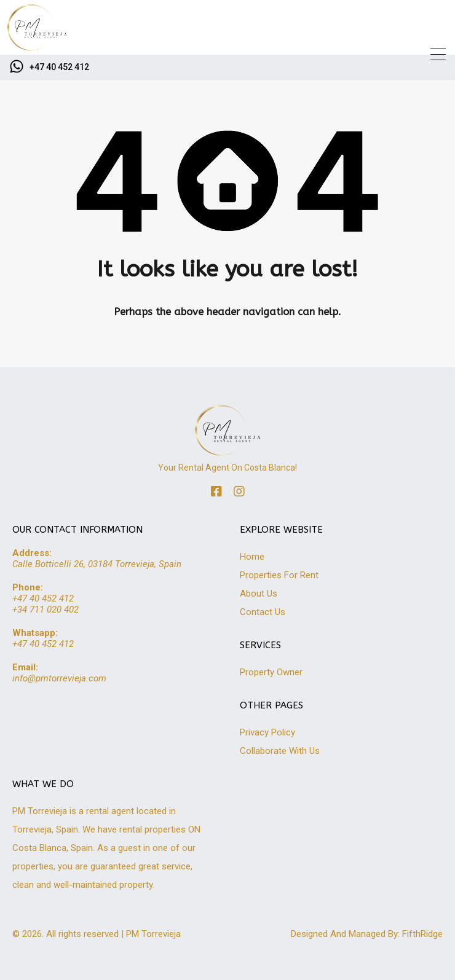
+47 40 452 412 (59, 67)
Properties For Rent (279, 575)
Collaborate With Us (280, 751)
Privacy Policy (267, 732)
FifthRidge (422, 934)
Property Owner (271, 672)
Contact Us (263, 612)
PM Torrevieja (153, 934)
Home (252, 557)
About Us (259, 594)
